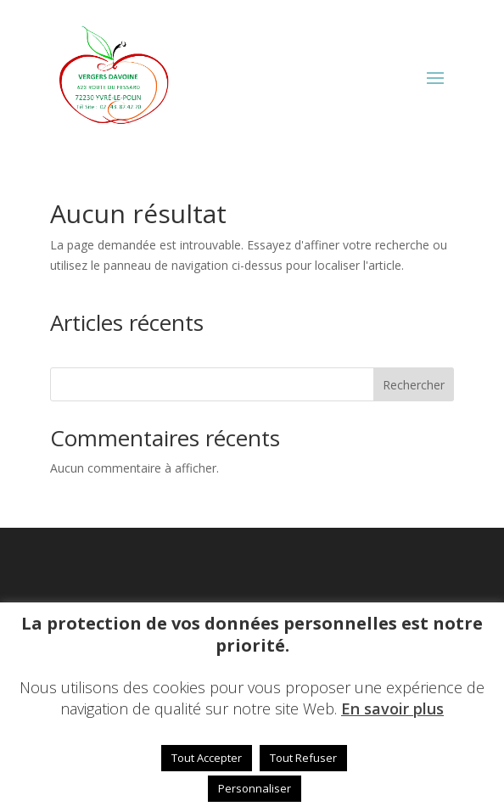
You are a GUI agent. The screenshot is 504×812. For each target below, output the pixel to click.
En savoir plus (392, 708)
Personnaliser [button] (255, 788)
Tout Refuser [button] (303, 758)
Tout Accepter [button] (207, 758)
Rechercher (414, 385)
